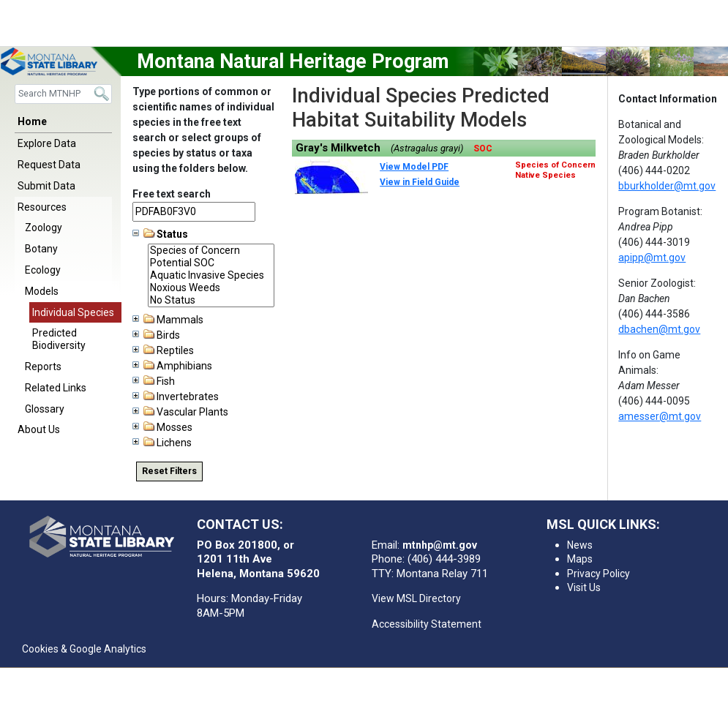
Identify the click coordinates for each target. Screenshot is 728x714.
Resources (42, 207)
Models (42, 291)
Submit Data (46, 186)
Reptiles (163, 350)
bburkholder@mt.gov (667, 186)
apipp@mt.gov (652, 258)
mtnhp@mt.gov (440, 545)
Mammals (168, 320)
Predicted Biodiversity (59, 339)
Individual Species (73, 312)
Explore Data (47, 143)
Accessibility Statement (427, 624)
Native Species (545, 175)
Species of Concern (211, 251)
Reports (43, 367)
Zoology (44, 228)
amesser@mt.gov (660, 416)
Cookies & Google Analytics (84, 649)
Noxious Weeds (211, 288)
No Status (211, 300)
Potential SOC (211, 263)
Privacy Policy (598, 574)
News (580, 545)
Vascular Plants (180, 412)
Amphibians (172, 366)
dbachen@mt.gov (659, 329)
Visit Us (584, 587)
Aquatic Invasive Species (211, 275)
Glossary (45, 409)
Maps (580, 559)
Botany (41, 249)
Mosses (162, 427)
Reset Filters (169, 471)
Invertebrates (176, 397)
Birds (156, 335)
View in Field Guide (420, 182)
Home (32, 121)
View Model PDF (414, 167)
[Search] (63, 94)
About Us (39, 429)
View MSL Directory (416, 598)
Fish (154, 381)
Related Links (56, 388)
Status (160, 234)
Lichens (162, 443)
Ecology (43, 270)
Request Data (49, 165)
